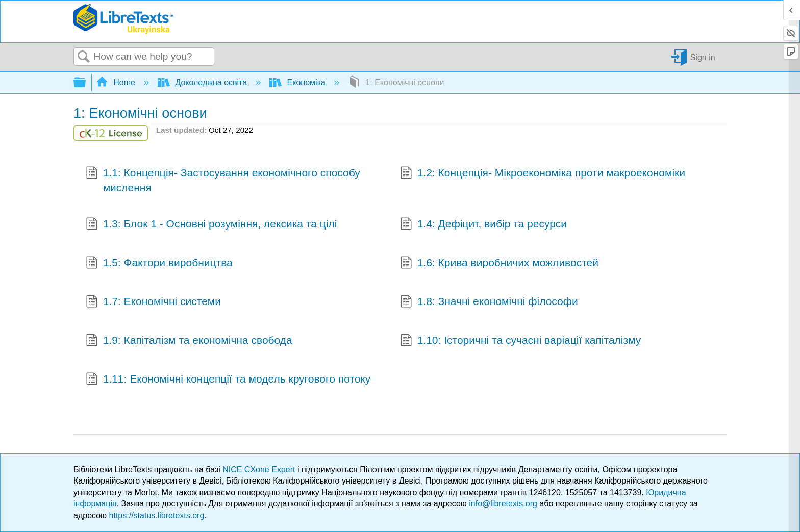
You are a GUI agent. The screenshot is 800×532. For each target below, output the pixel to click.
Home (117, 82)
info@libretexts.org (503, 504)
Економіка (298, 82)
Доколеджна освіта (204, 82)
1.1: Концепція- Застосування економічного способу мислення (223, 180)
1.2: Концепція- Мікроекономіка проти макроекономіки (543, 174)
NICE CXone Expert (260, 470)
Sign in (703, 57)
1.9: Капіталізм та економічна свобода (189, 341)
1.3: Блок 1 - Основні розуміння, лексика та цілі (211, 225)
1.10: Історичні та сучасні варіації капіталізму (520, 341)
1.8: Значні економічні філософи (489, 302)
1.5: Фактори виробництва (159, 264)
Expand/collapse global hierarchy (86, 83)
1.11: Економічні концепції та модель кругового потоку (228, 380)
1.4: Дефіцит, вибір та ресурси (483, 225)
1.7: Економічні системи (153, 302)
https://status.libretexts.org (157, 515)
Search (84, 57)
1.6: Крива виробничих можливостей (499, 264)
